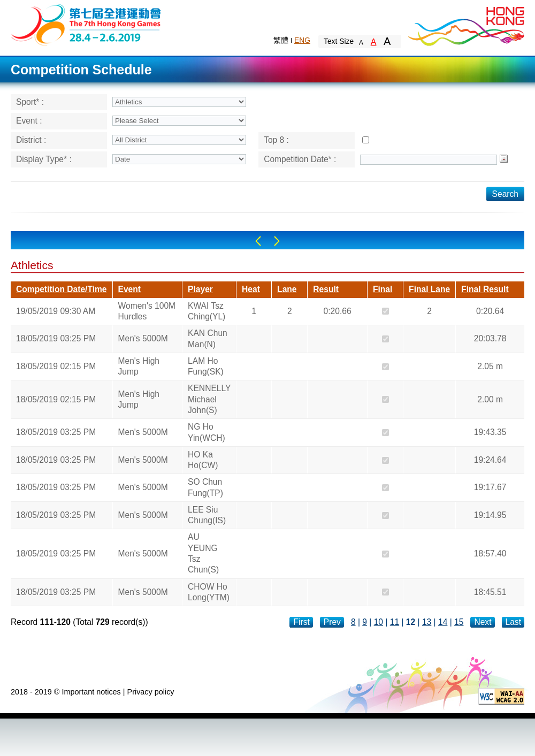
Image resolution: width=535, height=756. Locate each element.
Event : (29, 121)
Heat (251, 289)
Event (129, 289)
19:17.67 (490, 487)
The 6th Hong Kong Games (86, 24)
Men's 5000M (143, 338)
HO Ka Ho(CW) (203, 460)
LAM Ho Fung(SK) (206, 366)
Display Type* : (44, 159)
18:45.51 (490, 592)
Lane (287, 289)
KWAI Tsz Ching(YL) (207, 311)
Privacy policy (151, 692)
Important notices (91, 692)
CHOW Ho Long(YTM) (209, 592)
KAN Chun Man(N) (208, 338)
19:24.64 (490, 460)
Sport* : (30, 102)
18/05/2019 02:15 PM (56, 366)
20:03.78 (490, 338)
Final (383, 289)
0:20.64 (490, 311)
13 (427, 622)
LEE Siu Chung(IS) (207, 515)
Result (326, 289)
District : (31, 140)
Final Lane (429, 289)
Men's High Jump (139, 366)
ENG (302, 40)
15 (459, 622)
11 (395, 622)
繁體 (281, 40)
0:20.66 (338, 311)
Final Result (485, 289)
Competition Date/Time (62, 289)
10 (379, 622)
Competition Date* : (300, 159)
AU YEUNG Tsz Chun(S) (203, 553)
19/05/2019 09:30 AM (56, 311)
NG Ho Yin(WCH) (207, 432)
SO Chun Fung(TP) (205, 487)
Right (277, 241)
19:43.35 (490, 432)
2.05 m (490, 366)
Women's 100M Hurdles (147, 311)
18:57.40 (490, 553)
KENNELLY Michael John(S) (209, 399)
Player (200, 289)
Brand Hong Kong (465, 24)
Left (258, 241)
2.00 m (490, 399)
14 (443, 622)
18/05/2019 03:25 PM (56, 338)
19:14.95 (490, 515)
